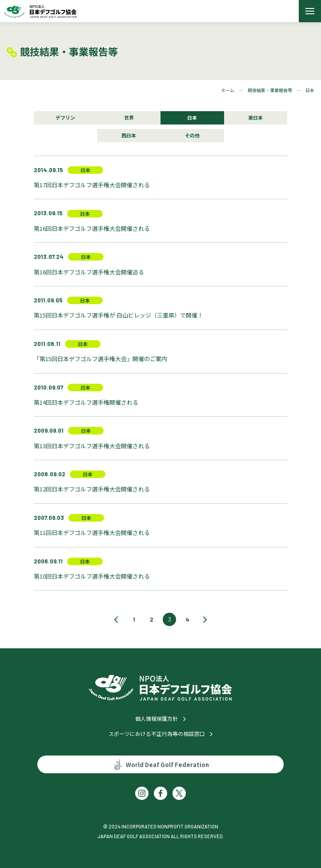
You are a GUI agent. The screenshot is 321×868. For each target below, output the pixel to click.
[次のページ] (205, 619)
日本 (192, 117)
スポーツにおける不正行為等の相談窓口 (156, 733)
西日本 (129, 135)
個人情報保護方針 (156, 718)
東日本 (255, 117)
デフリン (65, 117)
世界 (129, 117)
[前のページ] (116, 619)
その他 (192, 135)
